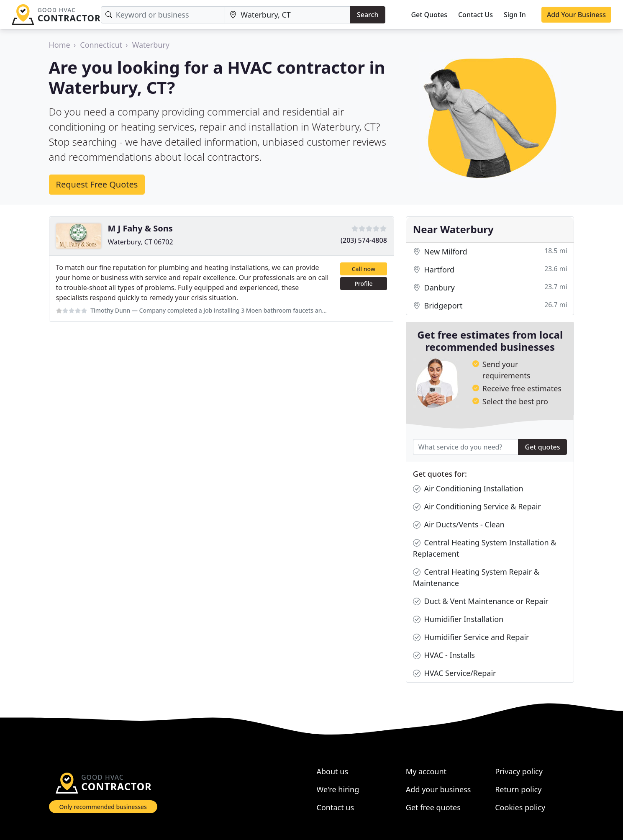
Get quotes (543, 447)
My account (426, 771)
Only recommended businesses (103, 807)
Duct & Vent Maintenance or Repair (481, 601)
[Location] (287, 15)
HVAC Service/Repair (455, 673)
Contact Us (476, 15)
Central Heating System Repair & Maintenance (476, 577)
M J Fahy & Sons (140, 228)
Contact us (336, 807)
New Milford (490, 252)
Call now (364, 269)
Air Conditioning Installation (468, 489)
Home (60, 45)
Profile (363, 284)
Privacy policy (519, 771)
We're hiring (338, 789)
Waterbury (151, 45)
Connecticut (101, 45)
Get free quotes (433, 807)
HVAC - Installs (444, 655)
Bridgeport (490, 306)
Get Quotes (429, 15)
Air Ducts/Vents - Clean (459, 525)
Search (368, 15)
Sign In (515, 15)
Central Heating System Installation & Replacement (485, 548)
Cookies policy (520, 807)
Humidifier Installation (458, 619)
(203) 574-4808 (364, 240)
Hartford (490, 270)
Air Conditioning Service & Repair (477, 507)
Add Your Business (576, 15)
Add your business (438, 789)
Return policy (518, 789)
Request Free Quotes (97, 184)
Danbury (490, 288)
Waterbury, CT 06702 (141, 242)
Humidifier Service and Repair (471, 637)
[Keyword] (163, 15)
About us (333, 771)
